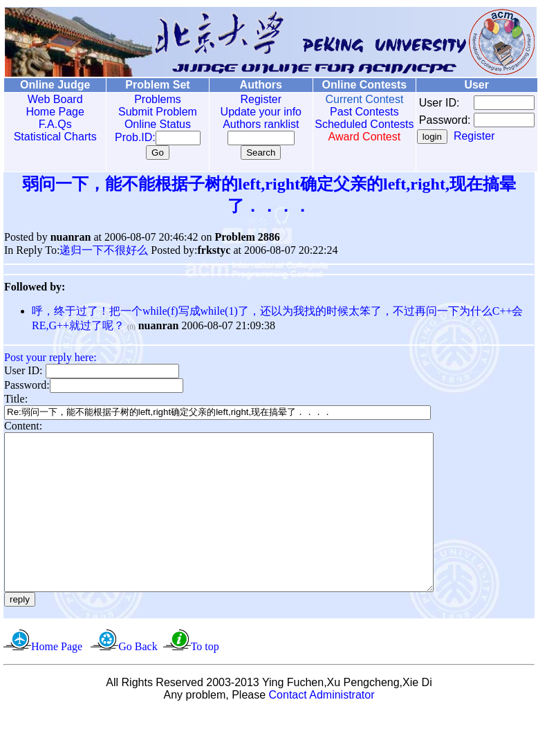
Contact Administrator (322, 726)
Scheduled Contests (344, 130)
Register (246, 99)
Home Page (52, 112)
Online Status (148, 124)
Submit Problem (148, 112)
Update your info (246, 112)
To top (205, 677)
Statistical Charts (52, 137)
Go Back (138, 677)
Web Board (52, 99)
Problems (148, 99)
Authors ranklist (246, 124)
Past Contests (344, 112)
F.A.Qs (52, 124)
